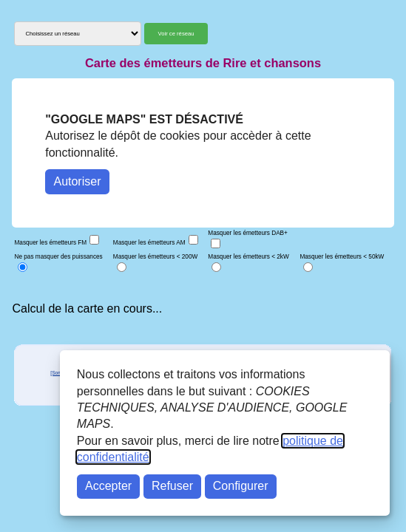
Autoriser (77, 181)
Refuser (172, 486)
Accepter (108, 486)
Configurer (241, 486)
